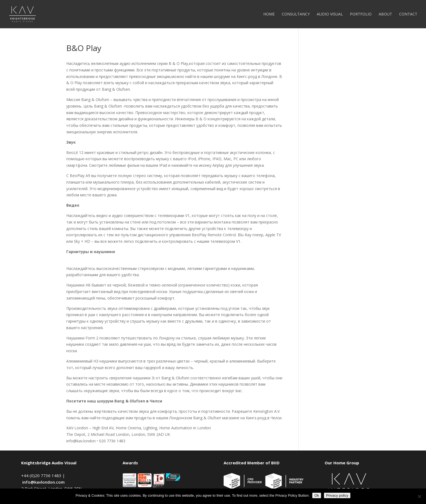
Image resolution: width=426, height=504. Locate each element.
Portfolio (361, 14)
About (385, 14)
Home (269, 14)
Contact (408, 14)
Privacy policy (337, 495)
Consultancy (296, 14)
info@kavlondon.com (43, 482)
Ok (317, 495)
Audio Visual (330, 14)
